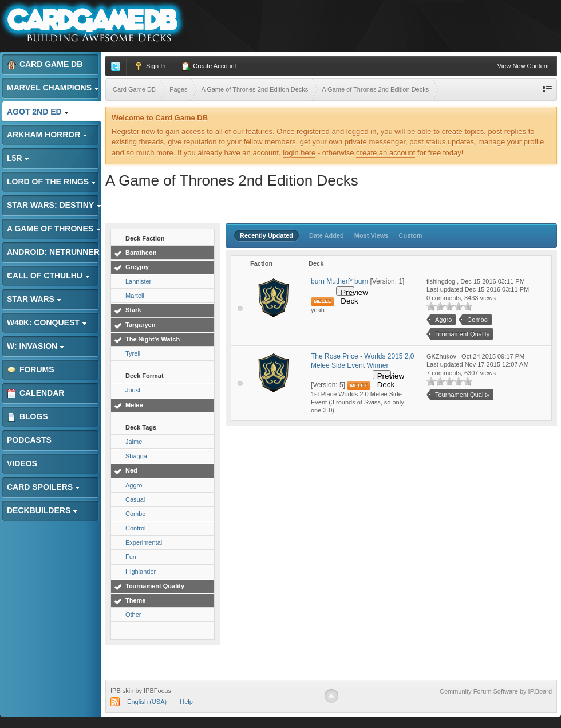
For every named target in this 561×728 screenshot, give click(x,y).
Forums (31, 370)
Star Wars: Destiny (54, 205)
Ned (131, 470)
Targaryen (140, 325)
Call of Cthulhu (48, 276)
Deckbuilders (42, 510)
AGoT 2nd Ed (38, 112)
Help (186, 702)
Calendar (35, 393)
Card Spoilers (44, 487)
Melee (134, 405)
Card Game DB (45, 64)
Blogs (27, 417)
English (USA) (147, 702)
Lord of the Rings (52, 182)
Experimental (144, 542)
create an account (386, 153)
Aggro (134, 485)
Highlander (141, 572)
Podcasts (29, 440)
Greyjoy (137, 267)
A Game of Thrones (54, 229)
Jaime (134, 442)
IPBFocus (157, 691)
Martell (135, 296)
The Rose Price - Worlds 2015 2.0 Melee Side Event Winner (363, 361)
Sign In (150, 66)
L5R (18, 158)
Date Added (327, 235)
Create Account (208, 66)
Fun (131, 557)
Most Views (372, 235)
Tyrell (133, 353)
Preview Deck (347, 292)
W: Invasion (36, 346)
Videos (22, 463)
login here (299, 153)
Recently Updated (266, 235)
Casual (135, 499)
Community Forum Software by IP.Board (496, 691)
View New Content (523, 66)
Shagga (136, 456)
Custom (411, 235)
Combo (135, 514)
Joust (133, 390)
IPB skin (122, 691)
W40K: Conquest (47, 322)
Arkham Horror (47, 135)
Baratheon (141, 253)
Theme (135, 600)
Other (133, 615)
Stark (133, 310)
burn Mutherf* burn (339, 281)
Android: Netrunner (53, 255)
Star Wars (34, 299)
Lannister (138, 281)
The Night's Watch (153, 339)
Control (135, 528)
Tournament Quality (155, 586)
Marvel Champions (53, 88)
